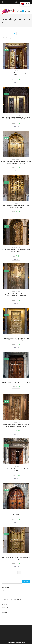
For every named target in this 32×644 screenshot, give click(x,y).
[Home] (2, 22)
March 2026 (5, 608)
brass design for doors (16, 22)
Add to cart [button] (16, 82)
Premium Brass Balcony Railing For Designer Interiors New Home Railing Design (16, 426)
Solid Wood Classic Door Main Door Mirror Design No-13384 (16, 514)
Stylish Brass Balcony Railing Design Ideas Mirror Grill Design (16, 558)
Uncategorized (5, 616)
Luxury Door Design (16, 71)
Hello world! (5, 591)
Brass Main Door (16, 159)
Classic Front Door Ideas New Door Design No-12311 (16, 74)
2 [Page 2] (24, 573)
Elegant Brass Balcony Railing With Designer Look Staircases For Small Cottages (16, 339)
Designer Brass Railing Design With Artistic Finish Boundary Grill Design (16, 251)
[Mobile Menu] (27, 11)
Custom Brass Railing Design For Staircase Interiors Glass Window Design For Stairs (16, 162)
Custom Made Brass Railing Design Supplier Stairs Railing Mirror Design (16, 206)
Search (3, 579)
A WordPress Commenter (8, 599)
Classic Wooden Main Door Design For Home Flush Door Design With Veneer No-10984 (16, 118)
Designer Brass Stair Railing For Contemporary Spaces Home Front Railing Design (16, 295)
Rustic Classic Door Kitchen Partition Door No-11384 (16, 470)
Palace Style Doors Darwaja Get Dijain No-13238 (16, 382)
